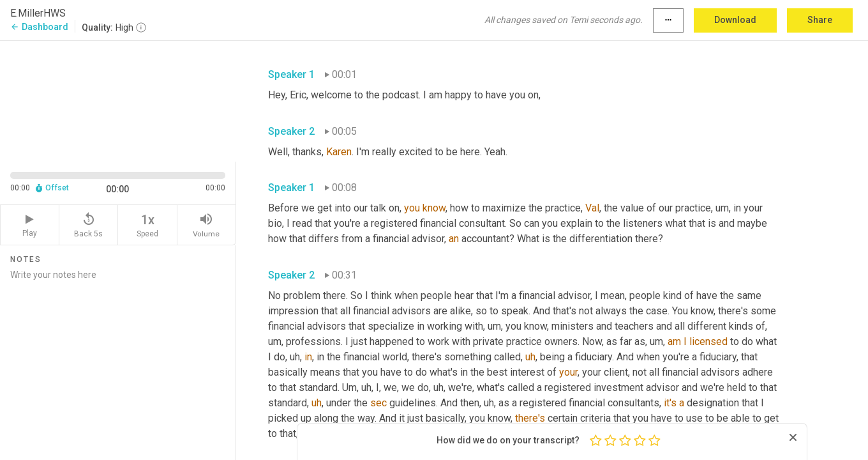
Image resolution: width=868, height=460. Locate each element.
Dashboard (39, 27)
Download (735, 20)
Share (820, 20)
